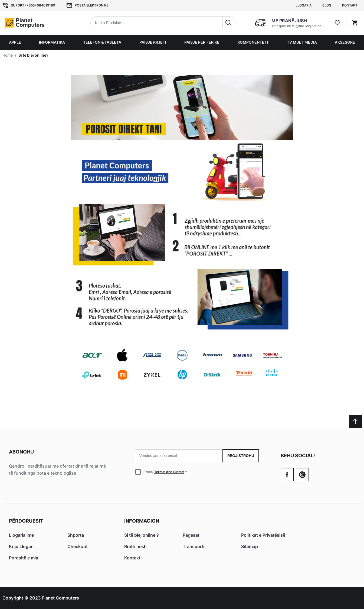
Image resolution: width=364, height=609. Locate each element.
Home (8, 55)
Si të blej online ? (142, 535)
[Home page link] (37, 23)
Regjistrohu (241, 456)
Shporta (76, 535)
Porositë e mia (24, 558)
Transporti (194, 546)
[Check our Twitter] (302, 475)
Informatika (52, 42)
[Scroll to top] (355, 421)
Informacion (142, 521)
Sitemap (250, 546)
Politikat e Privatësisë (263, 535)
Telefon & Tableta (102, 42)
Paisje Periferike (202, 42)
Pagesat (191, 535)
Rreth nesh (135, 546)
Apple (15, 42)
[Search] (229, 23)
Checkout (78, 546)
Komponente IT (253, 42)
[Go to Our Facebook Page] (287, 475)
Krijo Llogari (21, 546)
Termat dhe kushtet (169, 472)
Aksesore (345, 42)
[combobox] (163, 23)
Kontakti (133, 558)
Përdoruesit (26, 521)
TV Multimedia (302, 42)
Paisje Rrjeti (153, 42)
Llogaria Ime (21, 535)
